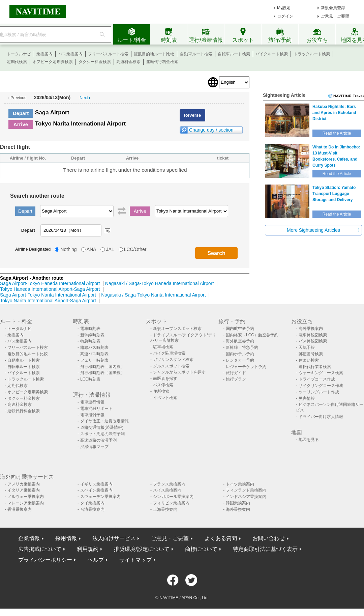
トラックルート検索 (312, 54)
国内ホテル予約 (240, 354)
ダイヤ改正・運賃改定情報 (104, 421)
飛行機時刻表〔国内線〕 (102, 367)
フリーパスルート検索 (108, 54)
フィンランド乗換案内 (246, 490)
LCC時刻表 (90, 379)
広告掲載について (40, 549)
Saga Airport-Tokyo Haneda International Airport (50, 283)
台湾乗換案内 (92, 509)
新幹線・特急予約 (242, 347)
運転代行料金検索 (162, 62)
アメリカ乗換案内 (24, 484)
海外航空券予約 (240, 341)
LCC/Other (135, 249)
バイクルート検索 (272, 54)
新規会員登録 (333, 8)
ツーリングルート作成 (319, 392)
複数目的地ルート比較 (154, 54)
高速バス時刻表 (94, 354)
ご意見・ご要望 (335, 16)
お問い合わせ (269, 538)
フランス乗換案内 (169, 484)
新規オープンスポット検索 (177, 329)
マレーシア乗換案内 (26, 503)
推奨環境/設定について (142, 549)
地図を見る (309, 440)
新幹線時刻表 (92, 335)
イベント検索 (165, 398)
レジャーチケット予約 (246, 367)
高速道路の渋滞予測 (98, 440)
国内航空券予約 (240, 329)
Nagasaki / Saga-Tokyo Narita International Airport (154, 295)
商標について (201, 549)
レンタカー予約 (240, 360)
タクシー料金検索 (95, 62)
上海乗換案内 (165, 509)
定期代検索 (17, 62)
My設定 (284, 8)
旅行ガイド (236, 373)
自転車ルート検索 (234, 54)
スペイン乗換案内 (96, 490)
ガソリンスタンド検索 (173, 360)
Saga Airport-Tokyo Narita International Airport (48, 295)
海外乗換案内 (311, 329)
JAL (110, 249)
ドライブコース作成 (317, 379)
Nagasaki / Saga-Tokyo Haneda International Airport (159, 283)
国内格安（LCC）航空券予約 (252, 335)
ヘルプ (96, 560)
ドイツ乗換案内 (240, 484)
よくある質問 (221, 538)
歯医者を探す (165, 379)
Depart (21, 113)
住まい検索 (309, 360)
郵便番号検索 (311, 354)
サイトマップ (135, 560)
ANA (92, 249)
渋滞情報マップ (94, 447)
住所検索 (161, 391)
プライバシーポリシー (45, 560)
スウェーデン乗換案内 (100, 497)
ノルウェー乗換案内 (26, 497)
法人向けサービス (114, 538)
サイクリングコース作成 (321, 386)
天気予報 (307, 347)
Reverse (193, 115)
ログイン (285, 16)
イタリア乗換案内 (24, 490)
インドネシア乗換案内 (246, 497)
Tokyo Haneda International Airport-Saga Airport (50, 289)
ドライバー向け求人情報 (321, 417)
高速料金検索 (128, 62)
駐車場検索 (163, 347)
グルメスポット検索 (171, 366)
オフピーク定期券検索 (53, 62)
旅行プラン (236, 379)
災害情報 (307, 398)
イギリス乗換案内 (96, 484)
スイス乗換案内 (167, 490)
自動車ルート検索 (196, 54)
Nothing (68, 249)
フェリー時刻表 (94, 360)
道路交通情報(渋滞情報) (102, 427)
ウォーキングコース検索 (321, 373)
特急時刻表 (90, 341)
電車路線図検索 (313, 335)
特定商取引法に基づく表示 (265, 549)
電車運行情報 (92, 402)
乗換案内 (44, 54)
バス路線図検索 (313, 341)
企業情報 (29, 538)
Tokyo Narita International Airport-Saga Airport (48, 301)
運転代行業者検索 (315, 367)
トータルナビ (19, 54)
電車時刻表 (90, 329)
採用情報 (66, 538)
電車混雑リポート (96, 409)
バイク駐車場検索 (169, 353)
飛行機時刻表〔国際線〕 (102, 373)
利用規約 (88, 549)
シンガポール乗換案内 (173, 497)
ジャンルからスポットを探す (179, 372)
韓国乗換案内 (238, 503)
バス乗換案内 (70, 54)
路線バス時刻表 (94, 347)
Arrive (21, 124)
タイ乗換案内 (92, 503)
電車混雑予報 (92, 415)
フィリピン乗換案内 (171, 503)
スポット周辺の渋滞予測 (102, 434)
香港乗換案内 (20, 509)
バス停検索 (163, 385)
